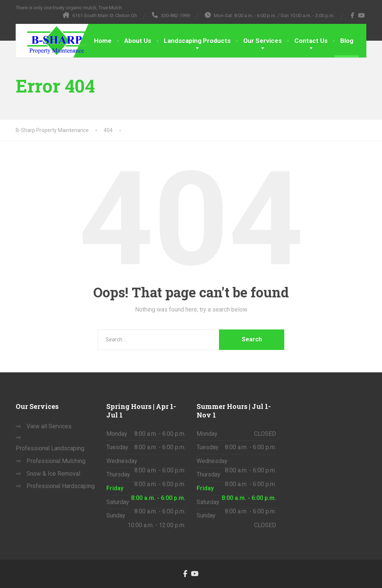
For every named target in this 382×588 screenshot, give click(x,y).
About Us (138, 41)
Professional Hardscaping (61, 486)
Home (103, 41)
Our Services (262, 41)
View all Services (49, 426)
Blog (347, 41)
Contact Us (311, 41)
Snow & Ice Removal (53, 474)
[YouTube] (362, 15)
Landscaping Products (197, 41)
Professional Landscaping (50, 448)
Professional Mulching (56, 461)
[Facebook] (353, 15)
